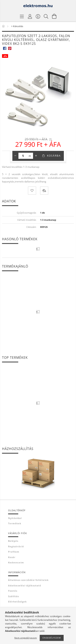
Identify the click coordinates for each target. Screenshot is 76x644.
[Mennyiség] (23, 156)
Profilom (14, 552)
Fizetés (13, 591)
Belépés (13, 541)
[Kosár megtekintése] (54, 16)
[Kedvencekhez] (32, 191)
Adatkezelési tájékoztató (25, 585)
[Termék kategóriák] (22, 16)
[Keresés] (46, 16)
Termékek (15, 523)
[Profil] (30, 16)
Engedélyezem (52, 638)
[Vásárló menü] (38, 16)
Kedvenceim (16, 562)
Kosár (12, 557)
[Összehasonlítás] (44, 191)
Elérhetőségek (17, 602)
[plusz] (36, 156)
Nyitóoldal (15, 518)
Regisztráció (16, 546)
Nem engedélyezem (26, 638)
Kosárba (54, 156)
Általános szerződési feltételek (28, 580)
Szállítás (13, 596)
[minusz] (15, 156)
